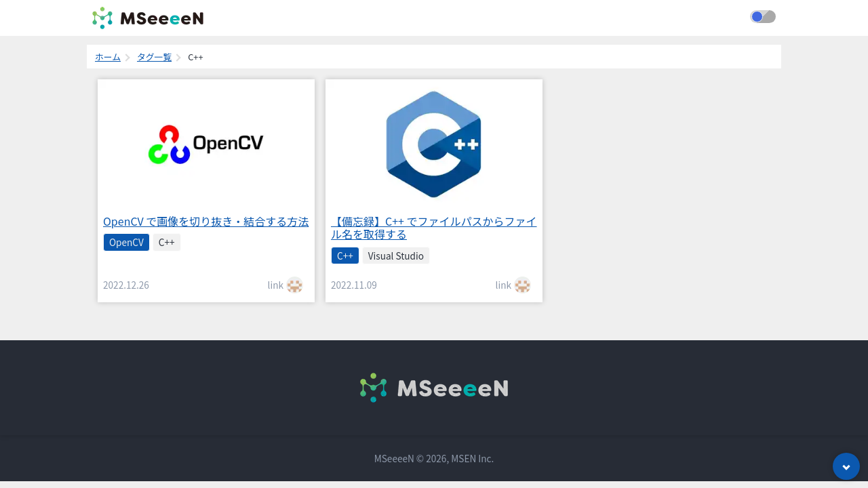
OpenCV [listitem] (126, 242)
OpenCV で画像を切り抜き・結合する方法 (206, 221)
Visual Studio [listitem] (396, 256)
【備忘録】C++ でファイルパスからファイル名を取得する (434, 227)
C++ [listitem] (167, 242)
